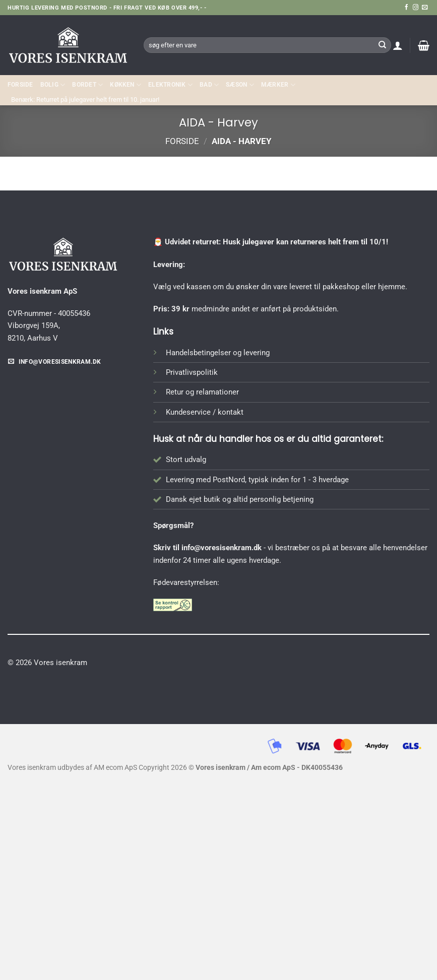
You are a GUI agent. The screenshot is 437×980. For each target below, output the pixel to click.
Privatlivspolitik (192, 372)
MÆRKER (278, 85)
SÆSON (240, 85)
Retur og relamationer (202, 392)
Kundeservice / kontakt (205, 412)
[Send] (382, 45)
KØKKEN (126, 85)
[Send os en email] (425, 8)
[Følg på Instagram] (416, 8)
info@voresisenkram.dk (222, 548)
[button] (398, 45)
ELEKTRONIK (170, 85)
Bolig (53, 85)
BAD (209, 85)
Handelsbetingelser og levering (218, 353)
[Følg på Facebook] (407, 8)
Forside (20, 85)
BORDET (87, 85)
